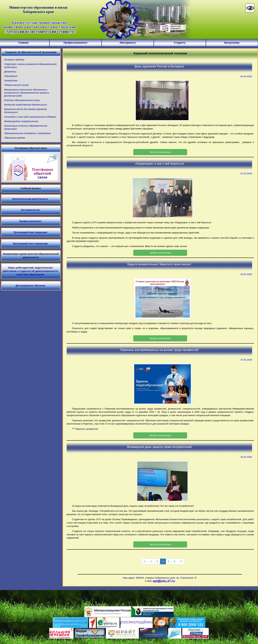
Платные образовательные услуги (22, 100)
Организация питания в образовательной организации (26, 127)
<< (145, 561)
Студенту (180, 43)
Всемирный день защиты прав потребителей (159, 447)
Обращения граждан (15, 138)
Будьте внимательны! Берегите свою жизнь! (159, 264)
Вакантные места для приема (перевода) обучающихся (25, 111)
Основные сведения (14, 60)
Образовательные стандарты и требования (27, 133)
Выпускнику (232, 43)
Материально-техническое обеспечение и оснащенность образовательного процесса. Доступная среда (27, 93)
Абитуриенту (128, 43)
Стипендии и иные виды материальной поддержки (30, 117)
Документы (10, 72)
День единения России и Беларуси (159, 66)
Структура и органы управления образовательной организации (30, 66)
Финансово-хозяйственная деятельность (26, 105)
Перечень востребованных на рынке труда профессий (159, 350)
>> (181, 561)
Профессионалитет (76, 43)
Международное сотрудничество (21, 121)
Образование (11, 76)
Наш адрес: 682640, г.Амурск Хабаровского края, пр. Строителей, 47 (160, 578)
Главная (23, 43)
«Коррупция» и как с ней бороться (159, 164)
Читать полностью (160, 152)
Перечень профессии (86, 429)
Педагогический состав (16, 85)
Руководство (11, 81)
